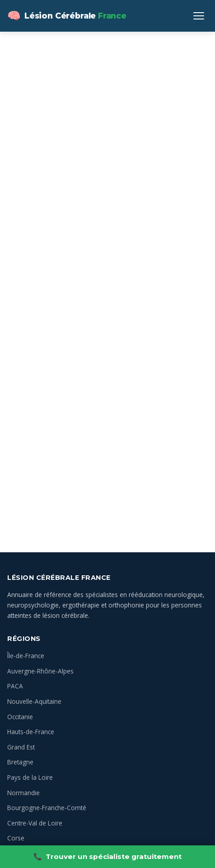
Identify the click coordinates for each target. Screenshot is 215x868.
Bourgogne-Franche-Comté (47, 808)
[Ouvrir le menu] (199, 16)
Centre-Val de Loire (35, 823)
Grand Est (21, 747)
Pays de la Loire (30, 777)
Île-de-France (26, 656)
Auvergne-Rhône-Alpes (40, 671)
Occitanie (20, 717)
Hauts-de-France (31, 732)
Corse (16, 838)
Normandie (23, 793)
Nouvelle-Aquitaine (34, 701)
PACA (15, 686)
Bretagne (20, 762)
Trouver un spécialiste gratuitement (107, 857)
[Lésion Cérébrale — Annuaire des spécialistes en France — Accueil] (67, 16)
